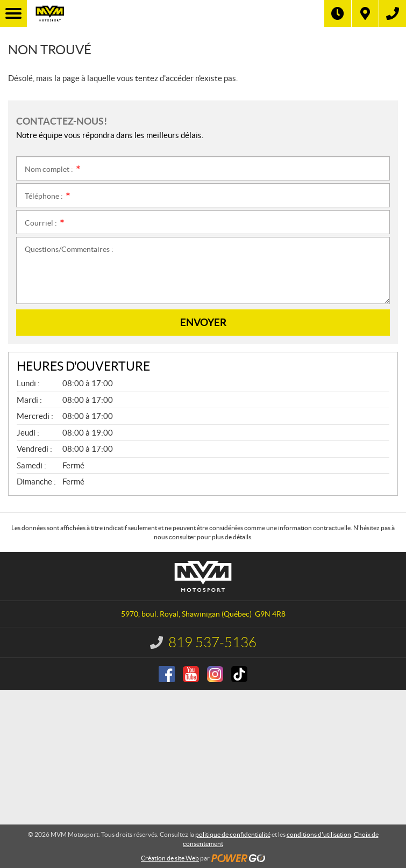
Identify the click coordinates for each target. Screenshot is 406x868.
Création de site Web (170, 858)
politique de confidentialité (233, 834)
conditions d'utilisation (319, 834)
